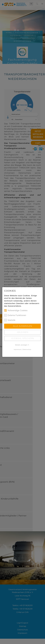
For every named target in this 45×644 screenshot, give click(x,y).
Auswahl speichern (23, 338)
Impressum (17, 349)
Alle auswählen (22, 326)
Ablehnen (23, 332)
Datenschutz (27, 349)
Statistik (10, 320)
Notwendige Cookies (16, 310)
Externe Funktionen (15, 315)
